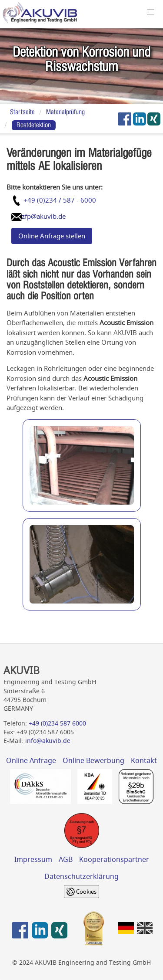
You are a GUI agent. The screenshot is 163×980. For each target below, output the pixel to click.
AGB (66, 859)
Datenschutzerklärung (81, 876)
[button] (151, 12)
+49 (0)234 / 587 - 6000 (60, 200)
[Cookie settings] (81, 892)
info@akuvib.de (48, 741)
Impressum (33, 859)
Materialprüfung (65, 112)
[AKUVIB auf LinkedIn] (140, 119)
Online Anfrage (31, 760)
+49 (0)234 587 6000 (57, 723)
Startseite (22, 112)
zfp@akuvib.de (44, 216)
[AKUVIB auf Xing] (154, 119)
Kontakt (144, 760)
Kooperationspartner (114, 859)
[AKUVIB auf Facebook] (125, 119)
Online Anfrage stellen (52, 236)
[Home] (40, 14)
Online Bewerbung (93, 760)
